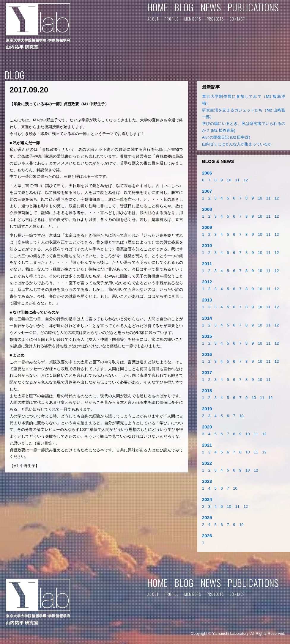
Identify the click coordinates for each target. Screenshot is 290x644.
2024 (207, 499)
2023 (207, 481)
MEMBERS (193, 19)
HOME (157, 7)
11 (237, 180)
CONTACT (237, 19)
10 (229, 180)
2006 (207, 173)
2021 (207, 445)
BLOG (184, 7)
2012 (207, 282)
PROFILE (172, 19)
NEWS (211, 7)
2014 (207, 318)
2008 (207, 209)
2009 (207, 227)
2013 (207, 300)
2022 (207, 463)
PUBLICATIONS (253, 7)
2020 (207, 427)
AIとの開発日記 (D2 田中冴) (226, 137)
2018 (207, 391)
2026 (207, 536)
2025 (207, 517)
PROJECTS (215, 19)
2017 (207, 372)
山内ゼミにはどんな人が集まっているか (237, 144)
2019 (207, 409)
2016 (207, 354)
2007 (207, 191)
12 (246, 180)
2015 (207, 336)
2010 (207, 245)
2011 (207, 264)
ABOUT (153, 19)
